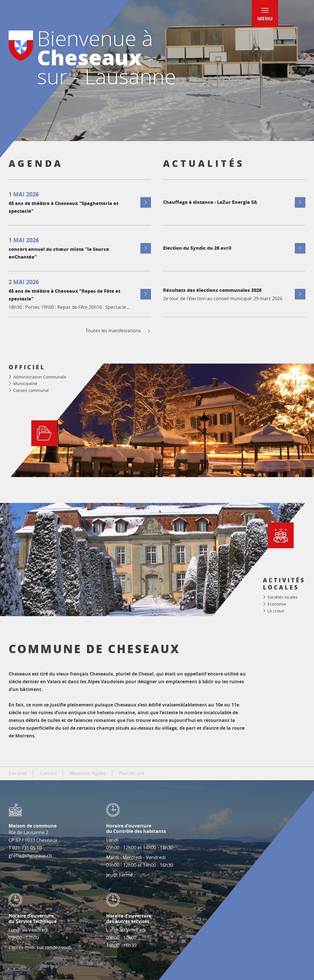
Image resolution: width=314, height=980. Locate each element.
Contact (48, 773)
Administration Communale (40, 377)
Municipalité (25, 383)
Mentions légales (88, 773)
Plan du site (132, 773)
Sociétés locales (283, 597)
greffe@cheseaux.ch (30, 856)
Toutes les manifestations (118, 331)
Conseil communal (31, 390)
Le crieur (276, 611)
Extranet (18, 773)
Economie (277, 604)
